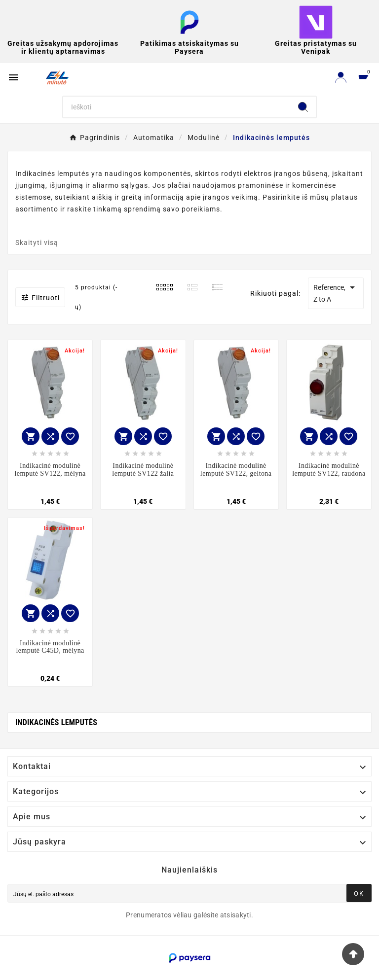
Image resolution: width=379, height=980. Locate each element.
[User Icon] (341, 77)
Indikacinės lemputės (56, 722)
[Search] (177, 107)
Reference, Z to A (336, 292)
